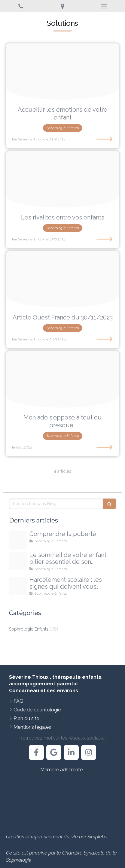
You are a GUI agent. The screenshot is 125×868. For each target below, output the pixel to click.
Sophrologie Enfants (29, 629)
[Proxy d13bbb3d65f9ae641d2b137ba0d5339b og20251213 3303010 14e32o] (18, 540)
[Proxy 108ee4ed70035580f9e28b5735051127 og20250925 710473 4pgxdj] (18, 586)
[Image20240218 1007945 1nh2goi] (62, 179)
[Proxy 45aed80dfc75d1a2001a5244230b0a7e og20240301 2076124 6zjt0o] (62, 72)
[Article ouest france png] (62, 279)
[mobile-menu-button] (104, 6)
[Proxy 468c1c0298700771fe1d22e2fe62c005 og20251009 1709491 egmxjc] (18, 561)
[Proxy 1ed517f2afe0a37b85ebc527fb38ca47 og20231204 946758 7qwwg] (62, 379)
